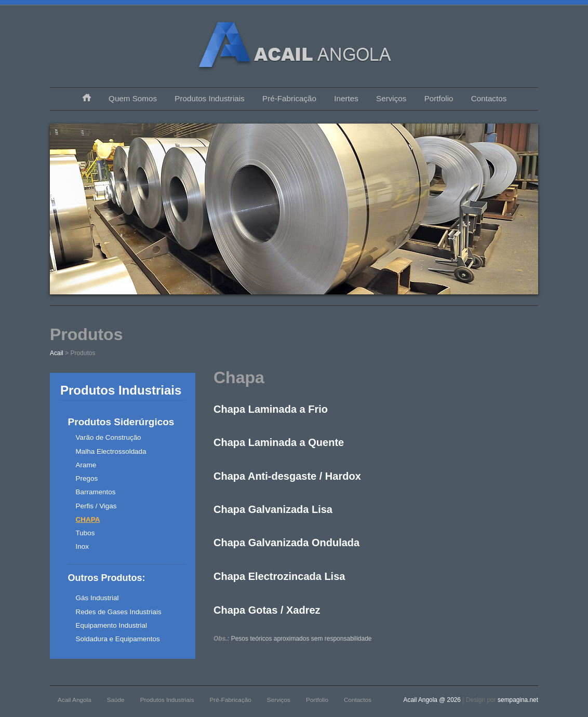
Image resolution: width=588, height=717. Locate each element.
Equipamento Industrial (111, 625)
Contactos (489, 98)
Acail (57, 353)
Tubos (85, 533)
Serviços (391, 98)
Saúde (116, 700)
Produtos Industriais (209, 98)
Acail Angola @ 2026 (433, 700)
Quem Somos (133, 98)
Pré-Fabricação (289, 98)
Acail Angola (75, 700)
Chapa (88, 519)
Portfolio (439, 98)
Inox (82, 546)
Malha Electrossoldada (111, 451)
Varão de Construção (109, 437)
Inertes (346, 98)
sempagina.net (518, 700)
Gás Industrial (97, 598)
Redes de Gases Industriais (119, 612)
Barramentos (96, 492)
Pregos (87, 478)
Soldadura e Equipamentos (118, 639)
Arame (86, 465)
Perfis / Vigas (96, 506)
